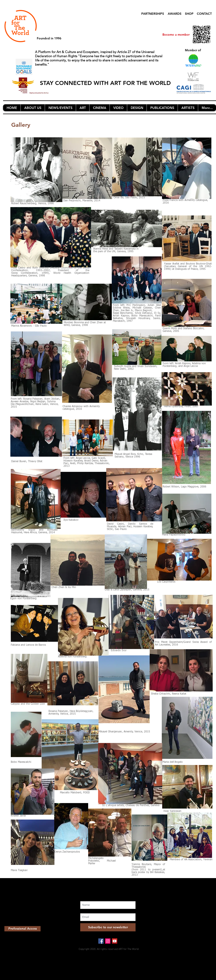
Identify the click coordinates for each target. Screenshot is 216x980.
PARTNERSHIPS (153, 14)
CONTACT (204, 14)
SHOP (189, 14)
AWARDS (175, 14)
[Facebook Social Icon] (101, 941)
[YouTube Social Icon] (115, 941)
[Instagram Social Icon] (108, 941)
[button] (33, 108)
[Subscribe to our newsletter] (108, 927)
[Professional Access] (22, 929)
